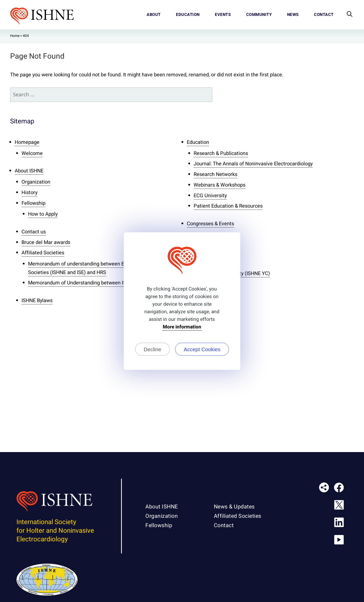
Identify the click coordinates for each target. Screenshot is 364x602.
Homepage (27, 142)
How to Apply (43, 214)
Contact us (34, 232)
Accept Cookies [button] (202, 349)
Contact (324, 15)
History (29, 193)
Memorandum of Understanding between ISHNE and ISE (91, 283)
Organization (36, 182)
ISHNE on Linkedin (341, 524)
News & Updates (234, 507)
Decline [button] (152, 349)
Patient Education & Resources (228, 206)
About (154, 15)
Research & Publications (221, 153)
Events (223, 15)
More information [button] (182, 327)
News (293, 15)
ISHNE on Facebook (341, 489)
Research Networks (215, 174)
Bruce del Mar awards (46, 242)
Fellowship (33, 203)
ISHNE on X (341, 507)
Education (188, 15)
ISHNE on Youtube (341, 542)
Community (259, 15)
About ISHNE (29, 171)
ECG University (210, 196)
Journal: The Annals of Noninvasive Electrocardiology (253, 164)
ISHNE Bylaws (37, 300)
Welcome (32, 153)
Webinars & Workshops (220, 185)
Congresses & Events (210, 224)
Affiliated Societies (43, 253)
